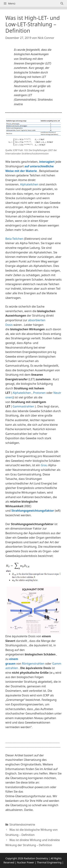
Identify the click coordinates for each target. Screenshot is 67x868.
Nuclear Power (26, 862)
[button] (33, 737)
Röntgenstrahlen (33, 664)
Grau (44, 465)
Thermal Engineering (49, 862)
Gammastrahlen (23, 406)
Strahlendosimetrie (22, 825)
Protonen (39, 393)
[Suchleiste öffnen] (62, 3)
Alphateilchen (29, 184)
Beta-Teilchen (14, 239)
